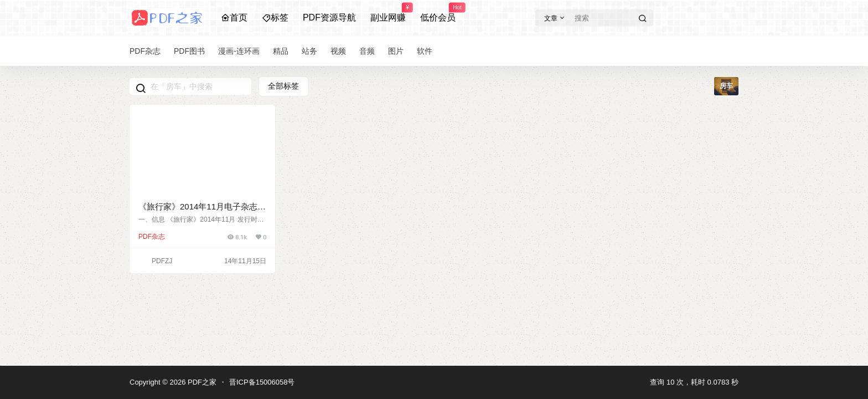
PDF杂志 (152, 237)
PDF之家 (201, 382)
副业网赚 (388, 13)
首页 (234, 17)
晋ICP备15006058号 (262, 382)
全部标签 (283, 86)
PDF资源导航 (329, 17)
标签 (275, 17)
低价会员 (438, 13)
